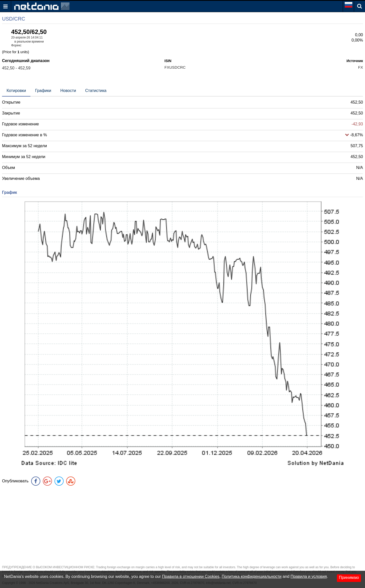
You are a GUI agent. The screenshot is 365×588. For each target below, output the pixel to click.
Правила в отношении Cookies (191, 576)
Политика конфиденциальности (252, 576)
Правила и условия (309, 576)
